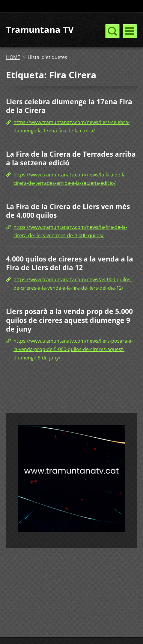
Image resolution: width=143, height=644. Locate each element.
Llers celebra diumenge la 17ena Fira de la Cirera (69, 106)
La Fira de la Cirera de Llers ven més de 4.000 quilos (68, 211)
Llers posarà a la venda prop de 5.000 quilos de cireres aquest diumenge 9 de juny (69, 320)
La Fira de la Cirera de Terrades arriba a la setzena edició (71, 158)
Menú (130, 31)
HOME (13, 57)
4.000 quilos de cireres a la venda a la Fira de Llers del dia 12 (70, 263)
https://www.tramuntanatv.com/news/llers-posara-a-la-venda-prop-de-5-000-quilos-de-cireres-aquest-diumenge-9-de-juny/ (73, 349)
